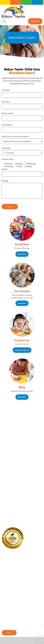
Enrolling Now (15, 470)
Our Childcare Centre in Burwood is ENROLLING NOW (17, 522)
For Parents (27, 2)
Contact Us (35, 21)
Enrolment (16, 2)
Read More (22, 254)
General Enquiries (22, 350)
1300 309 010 (37, 2)
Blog (22, 387)
